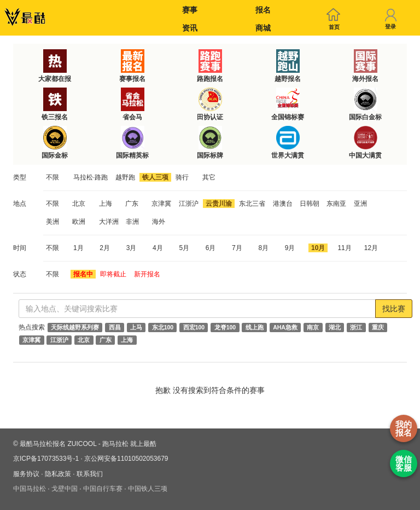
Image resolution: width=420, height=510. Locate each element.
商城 (263, 28)
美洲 (52, 222)
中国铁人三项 (148, 489)
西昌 (115, 327)
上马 (136, 327)
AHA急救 (285, 327)
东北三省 (252, 204)
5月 (184, 248)
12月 (371, 248)
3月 (132, 248)
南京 (313, 327)
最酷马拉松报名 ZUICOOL (58, 444)
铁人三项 (155, 177)
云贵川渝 (219, 204)
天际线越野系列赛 (75, 327)
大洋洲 (109, 222)
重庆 (378, 327)
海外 (159, 222)
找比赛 (394, 309)
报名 (263, 10)
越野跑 (125, 177)
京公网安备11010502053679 (126, 459)
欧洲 (79, 222)
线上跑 (255, 327)
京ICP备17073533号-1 (46, 459)
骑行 (182, 177)
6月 (211, 248)
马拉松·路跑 (91, 177)
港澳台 (283, 204)
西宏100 (194, 327)
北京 (79, 204)
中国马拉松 (30, 489)
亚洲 (360, 204)
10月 (318, 248)
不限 (52, 177)
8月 (263, 248)
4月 (158, 248)
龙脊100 (225, 327)
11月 (344, 248)
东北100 (163, 327)
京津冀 (161, 204)
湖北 (335, 327)
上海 (106, 204)
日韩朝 (310, 204)
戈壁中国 (65, 489)
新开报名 (147, 274)
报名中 (83, 274)
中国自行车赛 (103, 489)
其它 (209, 177)
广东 (132, 204)
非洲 (132, 222)
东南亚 (336, 204)
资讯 (190, 28)
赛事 (190, 10)
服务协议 (26, 474)
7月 (237, 248)
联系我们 (90, 474)
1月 (78, 248)
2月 (105, 248)
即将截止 (113, 274)
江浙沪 (189, 204)
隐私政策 (58, 474)
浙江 (356, 327)
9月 (290, 248)
